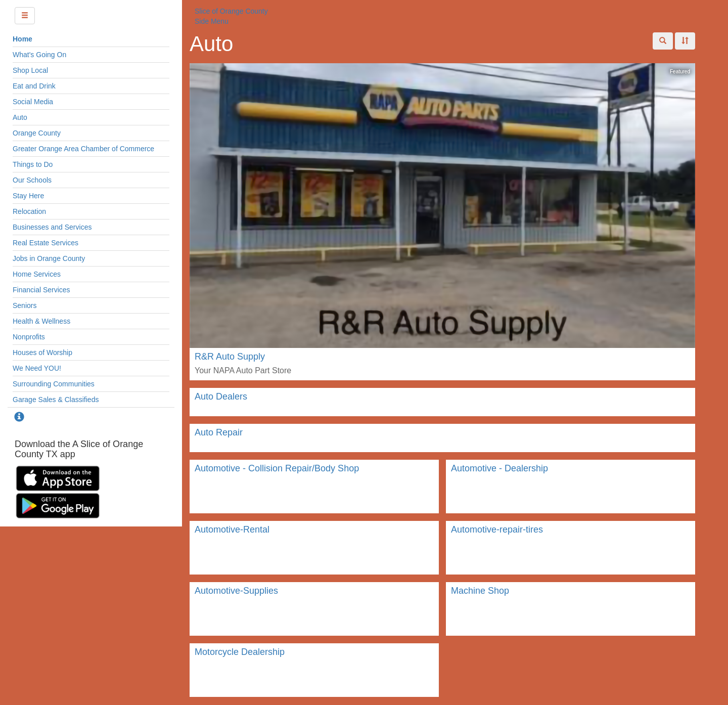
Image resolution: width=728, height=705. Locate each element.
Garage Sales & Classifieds (56, 400)
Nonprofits (29, 337)
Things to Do (33, 164)
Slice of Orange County (231, 11)
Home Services (37, 274)
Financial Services (41, 290)
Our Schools (32, 180)
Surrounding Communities (54, 384)
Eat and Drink (34, 86)
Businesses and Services (52, 227)
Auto (20, 117)
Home (22, 39)
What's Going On (39, 55)
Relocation (29, 211)
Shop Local (30, 70)
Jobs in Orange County (49, 258)
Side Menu (212, 21)
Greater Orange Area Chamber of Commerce (83, 149)
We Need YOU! (37, 368)
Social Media (33, 102)
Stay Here (28, 196)
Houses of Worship (42, 352)
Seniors (25, 305)
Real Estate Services (45, 243)
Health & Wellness (41, 321)
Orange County (37, 133)
